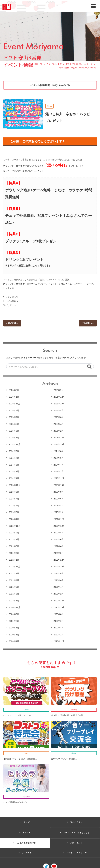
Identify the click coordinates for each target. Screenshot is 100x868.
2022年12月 (59, 519)
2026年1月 (14, 397)
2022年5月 (14, 546)
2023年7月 (14, 498)
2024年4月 (58, 465)
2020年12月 (59, 600)
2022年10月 (59, 525)
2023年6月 (58, 498)
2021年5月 (14, 586)
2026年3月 (14, 390)
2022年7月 (14, 539)
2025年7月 (14, 417)
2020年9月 (14, 613)
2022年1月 (14, 559)
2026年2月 (58, 390)
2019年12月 (59, 640)
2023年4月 (58, 505)
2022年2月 (58, 552)
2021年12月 (59, 559)
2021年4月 (58, 586)
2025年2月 (58, 431)
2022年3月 (14, 552)
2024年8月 (58, 451)
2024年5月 (14, 465)
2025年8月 (58, 411)
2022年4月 (58, 546)
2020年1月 (14, 640)
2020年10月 (59, 606)
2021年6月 (58, 579)
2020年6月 (58, 620)
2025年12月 (59, 397)
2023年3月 (14, 512)
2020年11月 (15, 606)
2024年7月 (14, 458)
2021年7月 (14, 579)
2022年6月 (58, 539)
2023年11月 (15, 485)
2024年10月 (59, 444)
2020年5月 (14, 627)
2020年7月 (14, 620)
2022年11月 (15, 525)
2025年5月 (14, 424)
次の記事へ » (88, 324)
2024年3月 (14, 471)
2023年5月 (14, 505)
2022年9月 (14, 532)
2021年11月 (15, 566)
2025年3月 (14, 431)
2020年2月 (58, 633)
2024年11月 (15, 444)
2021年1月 (14, 600)
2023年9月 (14, 492)
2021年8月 (58, 573)
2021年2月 (58, 593)
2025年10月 (59, 404)
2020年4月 (58, 627)
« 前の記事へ (13, 324)
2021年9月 (14, 573)
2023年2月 (58, 512)
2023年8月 (58, 492)
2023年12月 (59, 478)
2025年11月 (15, 404)
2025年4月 (58, 424)
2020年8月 (58, 613)
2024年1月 (14, 478)
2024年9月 (14, 451)
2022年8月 (58, 532)
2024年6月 (58, 458)
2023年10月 (59, 485)
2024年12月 (59, 438)
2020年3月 (14, 633)
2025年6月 (58, 417)
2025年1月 (14, 438)
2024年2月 (58, 471)
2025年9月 (14, 411)
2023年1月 (14, 519)
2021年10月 (59, 566)
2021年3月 (14, 593)
